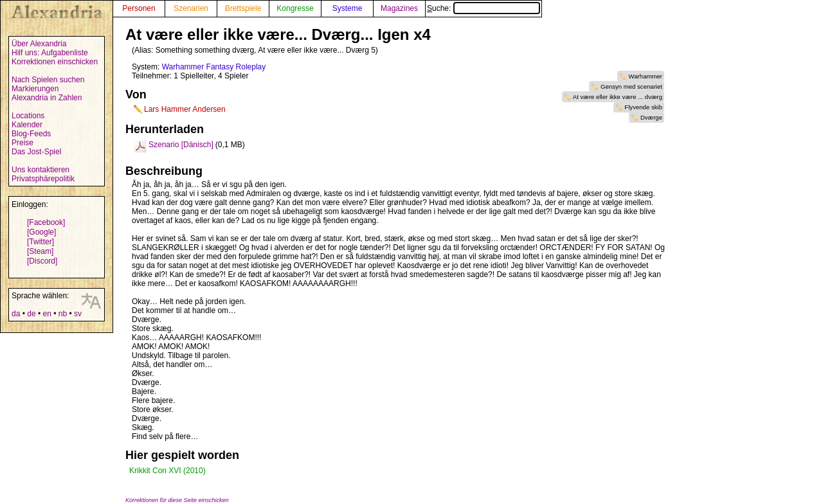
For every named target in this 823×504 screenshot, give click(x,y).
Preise (23, 143)
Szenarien (191, 8)
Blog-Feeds (31, 134)
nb (63, 314)
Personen (139, 8)
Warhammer (646, 76)
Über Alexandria (39, 44)
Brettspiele (243, 8)
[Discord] (42, 261)
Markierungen (35, 89)
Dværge (651, 117)
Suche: (484, 8)
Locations (28, 116)
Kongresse (295, 8)
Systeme (348, 8)
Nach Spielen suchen (48, 80)
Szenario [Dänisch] (181, 145)
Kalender (27, 125)
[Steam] (40, 251)
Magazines (399, 8)
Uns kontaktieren (41, 170)
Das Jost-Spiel (36, 152)
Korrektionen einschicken (55, 62)
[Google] (41, 232)
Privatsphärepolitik (43, 179)
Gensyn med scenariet (631, 86)
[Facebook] (46, 222)
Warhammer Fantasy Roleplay (214, 67)
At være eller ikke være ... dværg (618, 97)
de (31, 314)
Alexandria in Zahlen (47, 98)
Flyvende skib (643, 107)
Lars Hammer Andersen (185, 109)
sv (78, 314)
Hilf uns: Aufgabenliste (50, 53)
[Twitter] (41, 242)
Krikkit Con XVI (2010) (167, 471)
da (16, 314)
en (47, 314)
